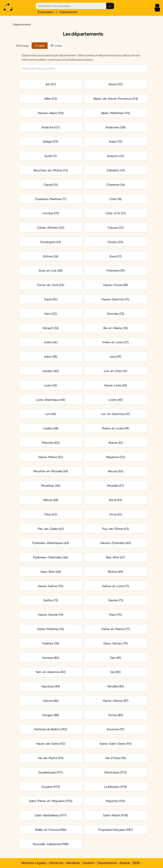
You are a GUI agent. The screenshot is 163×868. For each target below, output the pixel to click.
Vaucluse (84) (51, 686)
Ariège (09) (51, 141)
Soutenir (88, 863)
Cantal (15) (51, 185)
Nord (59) (116, 500)
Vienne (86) (51, 701)
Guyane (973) (51, 787)
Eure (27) (116, 256)
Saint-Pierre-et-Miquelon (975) (51, 801)
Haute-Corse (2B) (116, 285)
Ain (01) (51, 84)
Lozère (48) (51, 428)
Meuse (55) (116, 471)
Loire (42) (51, 385)
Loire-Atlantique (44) (51, 400)
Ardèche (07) (51, 127)
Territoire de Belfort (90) (51, 729)
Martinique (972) (116, 772)
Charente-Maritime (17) (51, 199)
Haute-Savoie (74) (51, 615)
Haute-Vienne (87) (116, 701)
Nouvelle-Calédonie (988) (51, 844)
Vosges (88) (51, 715)
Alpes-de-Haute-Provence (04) (116, 98)
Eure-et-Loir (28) (51, 270)
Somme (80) (51, 658)
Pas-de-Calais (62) (51, 529)
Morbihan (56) (51, 486)
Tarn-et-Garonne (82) (51, 672)
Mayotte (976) (116, 801)
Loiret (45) (116, 400)
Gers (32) (51, 314)
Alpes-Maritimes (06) (116, 113)
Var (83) (116, 672)
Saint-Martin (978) (116, 815)
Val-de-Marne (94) (51, 758)
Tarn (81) (116, 658)
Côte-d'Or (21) (116, 213)
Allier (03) (51, 98)
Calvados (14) (116, 170)
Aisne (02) (116, 84)
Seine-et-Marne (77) (116, 629)
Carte (56, 45)
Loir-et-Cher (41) (116, 371)
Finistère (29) (116, 270)
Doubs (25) (116, 242)
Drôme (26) (51, 256)
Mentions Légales (34, 863)
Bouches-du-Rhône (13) (51, 170)
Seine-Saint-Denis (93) (116, 744)
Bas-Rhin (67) (116, 557)
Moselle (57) (116, 486)
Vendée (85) (116, 686)
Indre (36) (51, 342)
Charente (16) (116, 185)
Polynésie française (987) (116, 830)
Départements (107, 863)
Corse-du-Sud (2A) (51, 285)
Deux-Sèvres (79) (116, 643)
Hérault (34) (51, 328)
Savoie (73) (116, 600)
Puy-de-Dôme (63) (116, 529)
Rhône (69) (116, 572)
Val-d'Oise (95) (116, 758)
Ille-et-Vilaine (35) (116, 328)
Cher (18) (116, 199)
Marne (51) (116, 443)
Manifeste (73, 863)
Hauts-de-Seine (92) (51, 744)
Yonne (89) (116, 715)
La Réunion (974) (116, 787)
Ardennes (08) (116, 127)
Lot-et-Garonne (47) (116, 414)
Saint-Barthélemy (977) (51, 815)
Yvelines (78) (51, 643)
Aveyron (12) (116, 156)
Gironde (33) (116, 314)
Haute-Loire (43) (116, 385)
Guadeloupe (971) (51, 772)
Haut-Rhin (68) (51, 572)
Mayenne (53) (116, 457)
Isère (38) (51, 356)
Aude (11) (51, 156)
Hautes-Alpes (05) (51, 113)
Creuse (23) (116, 227)
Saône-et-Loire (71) (116, 586)
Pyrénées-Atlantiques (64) (51, 543)
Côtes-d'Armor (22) (51, 227)
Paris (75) (116, 615)
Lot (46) (51, 414)
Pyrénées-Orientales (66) (51, 557)
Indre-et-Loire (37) (116, 342)
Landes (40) (51, 371)
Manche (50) (51, 443)
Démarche (56, 863)
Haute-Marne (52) (51, 457)
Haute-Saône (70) (51, 586)
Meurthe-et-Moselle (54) (51, 471)
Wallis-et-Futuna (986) (51, 830)
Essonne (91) (116, 729)
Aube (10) (116, 141)
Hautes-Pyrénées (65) (116, 543)
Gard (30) (51, 299)
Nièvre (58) (51, 500)
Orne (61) (116, 514)
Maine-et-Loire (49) (116, 428)
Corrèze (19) (51, 213)
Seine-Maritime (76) (51, 629)
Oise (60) (51, 514)
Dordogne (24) (51, 242)
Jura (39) (116, 356)
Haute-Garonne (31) (116, 299)
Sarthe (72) (51, 600)
